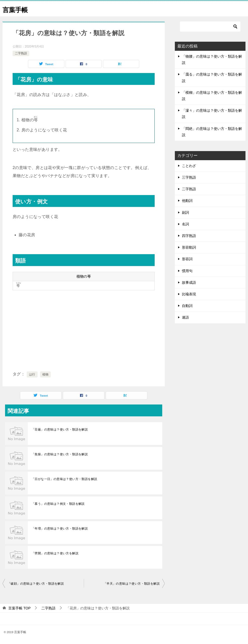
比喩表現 (189, 294)
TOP (19, 608)
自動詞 (187, 306)
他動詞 (187, 201)
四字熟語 (189, 236)
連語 (185, 317)
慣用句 (187, 271)
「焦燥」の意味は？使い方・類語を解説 (60, 454)
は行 (32, 374)
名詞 (185, 224)
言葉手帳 (18, 9)
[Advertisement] (84, 330)
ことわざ (189, 166)
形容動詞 (189, 247)
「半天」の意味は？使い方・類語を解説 (132, 584)
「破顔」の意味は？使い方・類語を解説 (36, 584)
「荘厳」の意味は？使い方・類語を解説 (60, 430)
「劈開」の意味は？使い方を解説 (55, 553)
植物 (46, 374)
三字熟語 (189, 177)
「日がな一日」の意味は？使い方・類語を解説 (64, 479)
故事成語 (189, 282)
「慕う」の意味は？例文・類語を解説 (58, 504)
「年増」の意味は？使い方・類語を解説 (60, 529)
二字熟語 (21, 53)
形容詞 (187, 259)
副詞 (185, 212)
